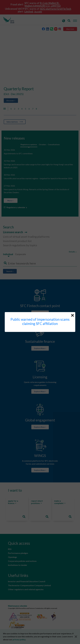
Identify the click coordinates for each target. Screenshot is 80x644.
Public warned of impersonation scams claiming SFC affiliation (40, 321)
